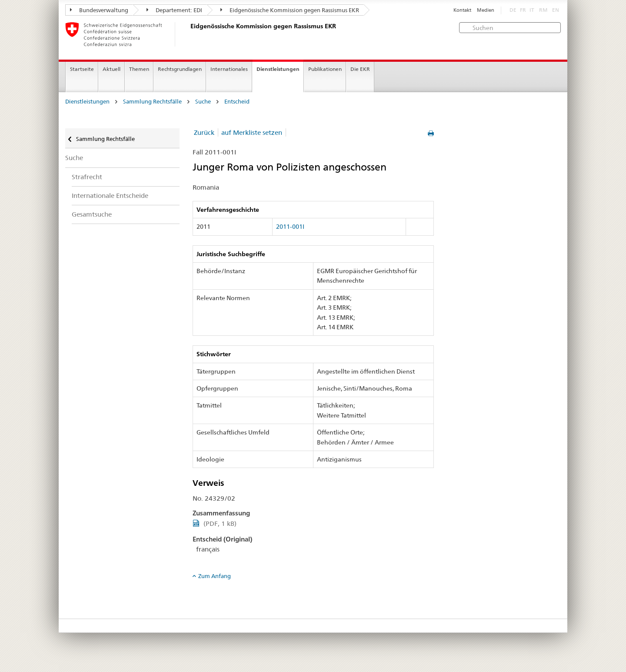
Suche (203, 102)
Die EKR (360, 69)
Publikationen (325, 69)
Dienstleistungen (278, 69)
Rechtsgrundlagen (180, 69)
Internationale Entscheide (110, 196)
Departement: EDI (174, 10)
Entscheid (237, 102)
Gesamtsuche (92, 214)
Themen (139, 69)
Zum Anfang (215, 576)
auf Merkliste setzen (252, 132)
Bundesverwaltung (99, 10)
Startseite (82, 69)
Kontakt (462, 10)
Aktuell (112, 69)
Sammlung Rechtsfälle (152, 102)
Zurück (204, 132)
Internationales (229, 69)
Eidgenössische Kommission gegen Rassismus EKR (290, 10)
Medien (486, 10)
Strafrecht (87, 177)
